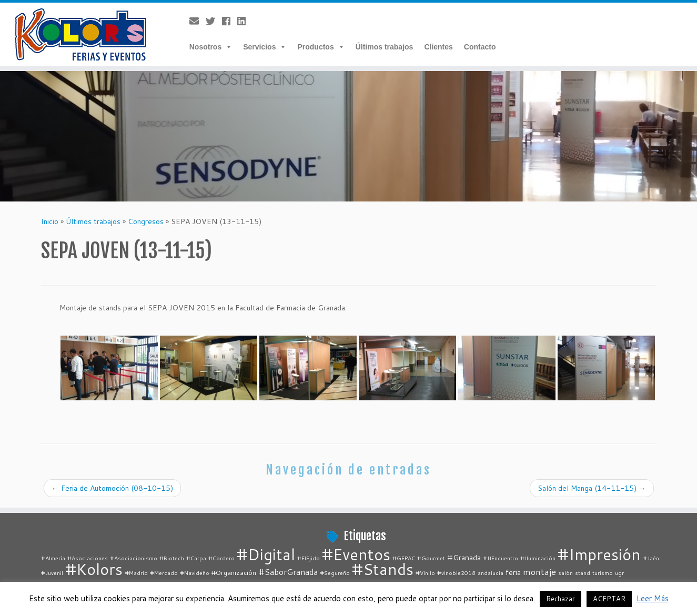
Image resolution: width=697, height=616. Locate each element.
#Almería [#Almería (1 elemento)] (53, 558)
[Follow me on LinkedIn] (245, 21)
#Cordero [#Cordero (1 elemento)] (221, 558)
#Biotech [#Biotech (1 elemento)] (172, 558)
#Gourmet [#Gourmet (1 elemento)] (431, 558)
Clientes (438, 47)
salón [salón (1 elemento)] (565, 573)
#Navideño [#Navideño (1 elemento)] (195, 573)
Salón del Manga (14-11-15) (592, 488)
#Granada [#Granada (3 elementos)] (464, 557)
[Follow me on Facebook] (230, 21)
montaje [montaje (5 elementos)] (539, 572)
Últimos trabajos (385, 47)
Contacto (480, 47)
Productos (315, 47)
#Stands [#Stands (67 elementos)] (383, 569)
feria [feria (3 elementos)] (513, 572)
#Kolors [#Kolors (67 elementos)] (94, 569)
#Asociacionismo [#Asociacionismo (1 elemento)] (134, 558)
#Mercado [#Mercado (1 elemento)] (164, 573)
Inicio (50, 221)
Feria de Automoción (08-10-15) (112, 488)
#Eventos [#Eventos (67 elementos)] (356, 554)
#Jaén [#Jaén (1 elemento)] (651, 558)
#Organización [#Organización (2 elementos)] (234, 572)
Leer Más (653, 598)
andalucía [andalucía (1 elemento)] (491, 573)
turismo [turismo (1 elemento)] (603, 573)
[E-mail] (198, 21)
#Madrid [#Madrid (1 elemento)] (136, 573)
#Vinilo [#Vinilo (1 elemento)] (425, 573)
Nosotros (205, 47)
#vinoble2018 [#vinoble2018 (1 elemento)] (456, 573)
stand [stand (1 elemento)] (583, 573)
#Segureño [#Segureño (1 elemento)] (335, 573)
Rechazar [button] (560, 599)
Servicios (259, 47)
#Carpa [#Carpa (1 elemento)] (196, 558)
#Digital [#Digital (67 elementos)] (266, 554)
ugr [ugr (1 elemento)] (619, 573)
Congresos (146, 221)
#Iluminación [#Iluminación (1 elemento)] (538, 558)
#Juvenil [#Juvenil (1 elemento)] (52, 573)
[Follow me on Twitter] (214, 21)
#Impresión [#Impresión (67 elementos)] (599, 554)
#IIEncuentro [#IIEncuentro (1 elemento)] (501, 558)
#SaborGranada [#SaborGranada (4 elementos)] (288, 572)
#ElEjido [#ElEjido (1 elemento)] (309, 558)
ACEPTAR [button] (609, 599)
